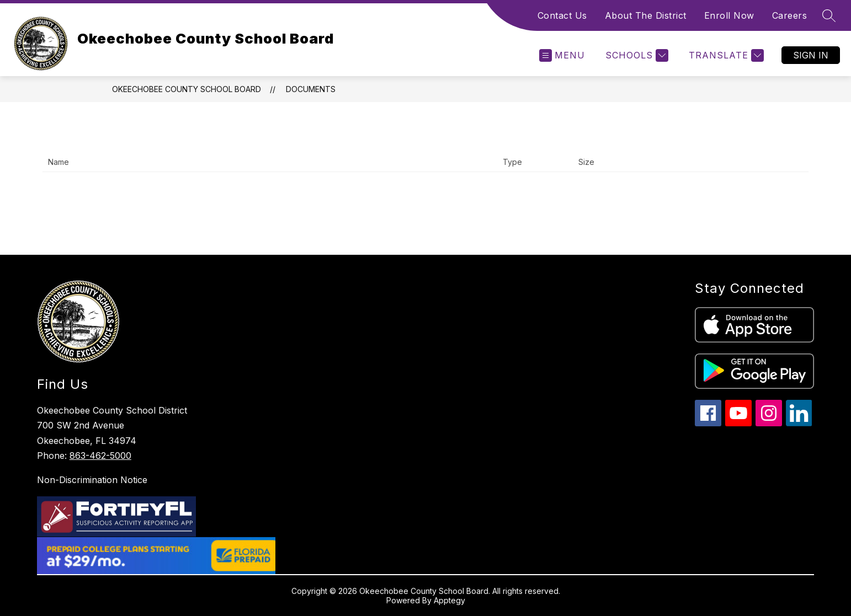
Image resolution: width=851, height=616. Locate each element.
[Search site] (829, 15)
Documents (311, 89)
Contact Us (562, 15)
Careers (790, 15)
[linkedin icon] (799, 423)
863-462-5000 (100, 456)
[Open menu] (562, 55)
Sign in (811, 55)
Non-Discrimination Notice (92, 480)
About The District (646, 15)
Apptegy (450, 600)
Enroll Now (729, 15)
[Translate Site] (725, 55)
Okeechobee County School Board (187, 89)
